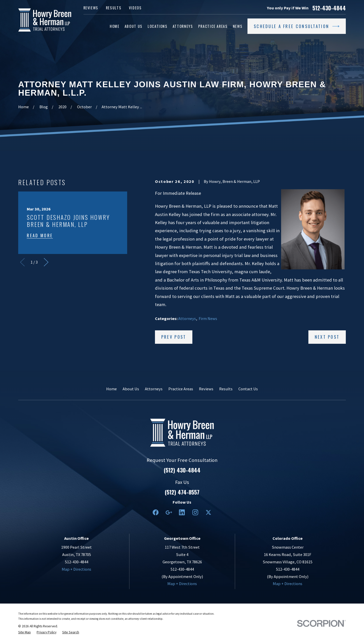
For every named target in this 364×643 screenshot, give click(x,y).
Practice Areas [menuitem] (213, 26)
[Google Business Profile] (169, 512)
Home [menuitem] (115, 26)
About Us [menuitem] (134, 26)
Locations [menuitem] (158, 26)
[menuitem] (25, 632)
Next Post (327, 337)
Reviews (91, 8)
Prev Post (174, 337)
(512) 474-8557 (182, 492)
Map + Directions (76, 569)
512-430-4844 (329, 8)
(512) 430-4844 (182, 470)
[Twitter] (208, 512)
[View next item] (46, 262)
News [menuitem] (238, 26)
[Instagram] (195, 512)
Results (114, 8)
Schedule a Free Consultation (297, 26)
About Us (131, 389)
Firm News (208, 318)
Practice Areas (181, 389)
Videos (135, 8)
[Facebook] (156, 512)
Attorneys (187, 318)
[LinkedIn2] (182, 512)
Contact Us (248, 389)
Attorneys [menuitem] (183, 26)
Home (111, 389)
